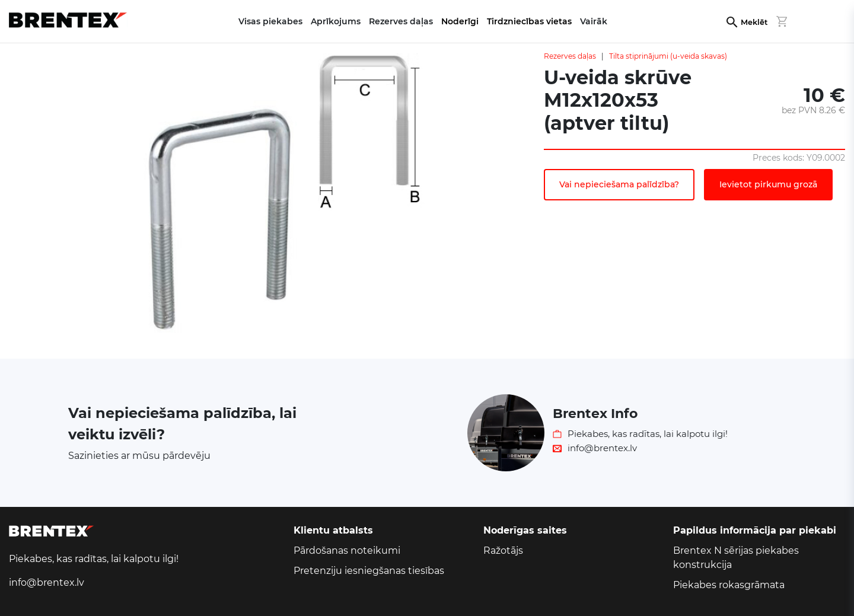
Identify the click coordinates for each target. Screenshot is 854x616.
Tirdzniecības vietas (529, 21)
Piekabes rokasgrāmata (729, 585)
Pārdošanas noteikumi (347, 550)
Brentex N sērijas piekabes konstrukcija (736, 558)
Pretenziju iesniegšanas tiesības (369, 571)
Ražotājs (503, 550)
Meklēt (754, 22)
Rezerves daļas (570, 56)
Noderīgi (460, 21)
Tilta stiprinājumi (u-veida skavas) (668, 56)
